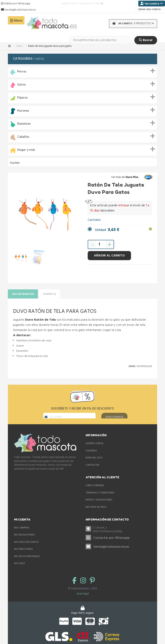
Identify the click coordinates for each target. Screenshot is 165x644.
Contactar (92, 470)
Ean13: (132, 367)
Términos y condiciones (100, 498)
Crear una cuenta (149, 10)
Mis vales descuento (26, 547)
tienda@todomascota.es (111, 552)
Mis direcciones (23, 554)
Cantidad (94, 220)
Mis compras (22, 533)
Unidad (107, 230)
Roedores (24, 124)
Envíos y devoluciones (99, 505)
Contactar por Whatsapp (111, 543)
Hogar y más (26, 150)
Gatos (19, 46)
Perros (22, 72)
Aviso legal (83, 599)
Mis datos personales (27, 561)
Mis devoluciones (24, 540)
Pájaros (22, 98)
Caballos (23, 137)
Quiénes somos (95, 448)
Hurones (23, 111)
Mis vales (20, 568)
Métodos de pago (96, 512)
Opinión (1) (57, 294)
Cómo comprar (95, 491)
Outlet (15, 163)
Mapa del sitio (94, 463)
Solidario (91, 456)
